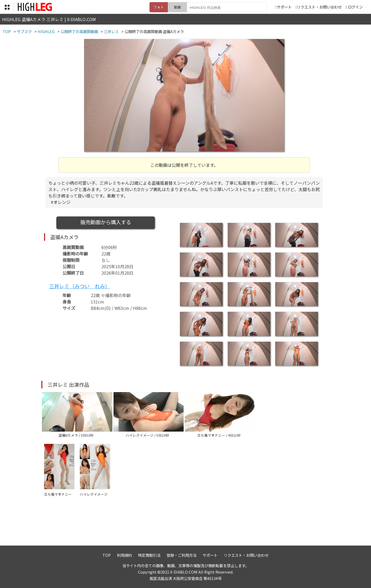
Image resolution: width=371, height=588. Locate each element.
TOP (107, 555)
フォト (159, 7)
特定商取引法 (149, 555)
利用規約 (124, 555)
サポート (283, 7)
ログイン (355, 7)
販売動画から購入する (106, 222)
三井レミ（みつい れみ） (80, 286)
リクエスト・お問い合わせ (319, 7)
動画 (177, 7)
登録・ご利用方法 (181, 555)
